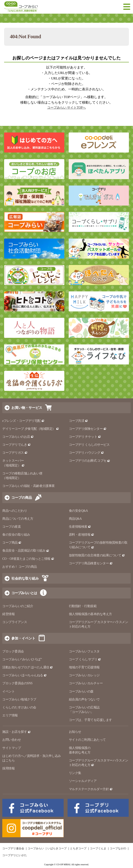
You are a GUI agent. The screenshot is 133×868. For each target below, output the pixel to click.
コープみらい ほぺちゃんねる (25, 675)
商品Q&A (75, 519)
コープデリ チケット (85, 437)
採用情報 (8, 768)
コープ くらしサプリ (85, 659)
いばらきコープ (57, 848)
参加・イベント (23, 638)
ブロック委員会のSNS (17, 683)
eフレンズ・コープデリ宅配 (23, 421)
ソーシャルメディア (83, 781)
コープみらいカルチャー (86, 683)
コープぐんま (98, 848)
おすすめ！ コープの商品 (20, 567)
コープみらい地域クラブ (19, 699)
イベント (8, 691)
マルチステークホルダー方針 (91, 789)
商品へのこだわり (15, 511)
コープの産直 (12, 527)
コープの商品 (22, 498)
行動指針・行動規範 (83, 606)
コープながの (118, 848)
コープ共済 (78, 421)
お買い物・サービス (27, 408)
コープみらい (36, 848)
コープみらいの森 (81, 691)
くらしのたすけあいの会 (19, 707)
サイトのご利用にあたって (87, 740)
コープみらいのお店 (18, 437)
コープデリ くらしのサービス (89, 445)
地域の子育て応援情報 (84, 667)
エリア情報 (10, 715)
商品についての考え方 (18, 519)
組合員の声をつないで (84, 699)
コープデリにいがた (15, 855)
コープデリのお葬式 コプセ (90, 461)
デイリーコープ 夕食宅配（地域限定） (31, 429)
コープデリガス (15, 453)
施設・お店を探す (17, 732)
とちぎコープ (78, 848)
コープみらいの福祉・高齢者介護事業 (29, 486)
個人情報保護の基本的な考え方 (90, 614)
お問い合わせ (12, 740)
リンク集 (75, 773)
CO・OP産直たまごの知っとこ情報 (28, 559)
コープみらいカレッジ (84, 675)
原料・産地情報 (82, 535)
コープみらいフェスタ (84, 651)
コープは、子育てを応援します (90, 720)
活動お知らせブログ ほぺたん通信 (28, 667)
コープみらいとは (24, 593)
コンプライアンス (15, 622)
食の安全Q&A (78, 511)
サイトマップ (12, 748)
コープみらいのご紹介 (18, 606)
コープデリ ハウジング (87, 453)
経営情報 (8, 614)
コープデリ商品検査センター (91, 563)
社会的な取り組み (25, 578)
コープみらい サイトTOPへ (67, 108)
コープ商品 (12, 543)
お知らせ (75, 732)
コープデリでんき (17, 445)
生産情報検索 (80, 527)
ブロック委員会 (13, 651)
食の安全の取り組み (16, 535)
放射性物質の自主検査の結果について (97, 555)
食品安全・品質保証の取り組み (26, 551)
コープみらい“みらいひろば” (22, 659)
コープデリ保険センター (88, 429)
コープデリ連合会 (13, 848)
